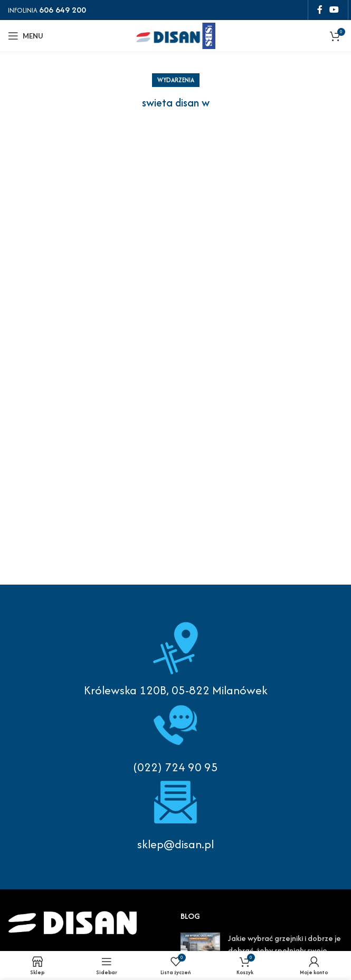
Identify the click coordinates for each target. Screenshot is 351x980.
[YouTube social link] (334, 10)
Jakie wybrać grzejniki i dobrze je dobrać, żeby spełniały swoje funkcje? (284, 950)
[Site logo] (176, 35)
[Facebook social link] (320, 10)
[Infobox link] (175, 737)
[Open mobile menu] (26, 36)
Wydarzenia (176, 80)
